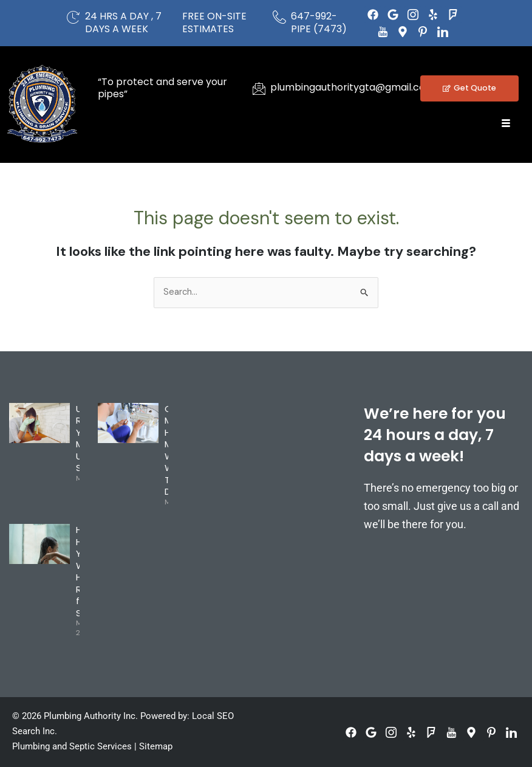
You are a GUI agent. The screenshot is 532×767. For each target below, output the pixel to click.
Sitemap (156, 746)
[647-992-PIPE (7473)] (279, 17)
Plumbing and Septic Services (72, 746)
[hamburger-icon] (506, 124)
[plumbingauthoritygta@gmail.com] (259, 88)
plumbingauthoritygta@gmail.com (353, 87)
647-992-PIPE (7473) (319, 22)
